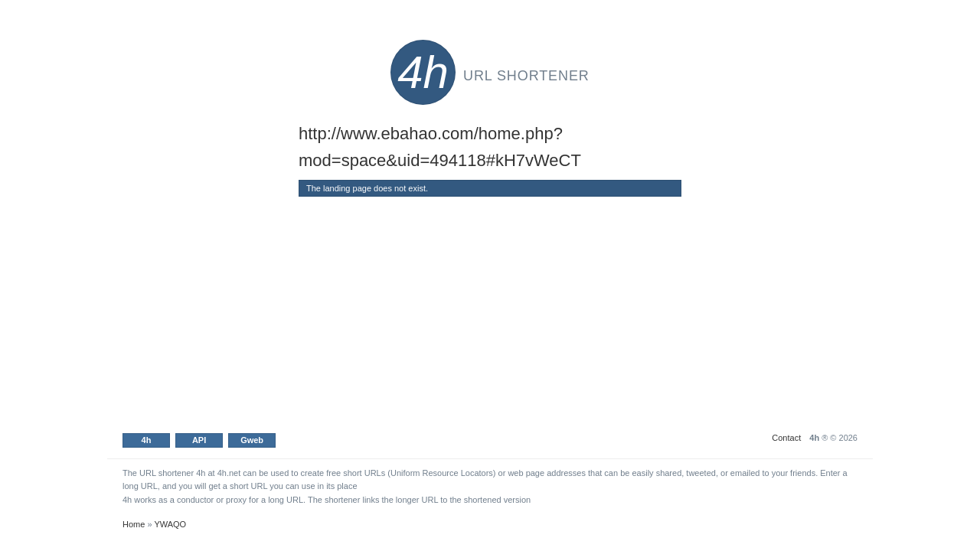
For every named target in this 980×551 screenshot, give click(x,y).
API (199, 440)
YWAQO (170, 524)
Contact (786, 438)
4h (147, 440)
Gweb (252, 440)
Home (134, 524)
